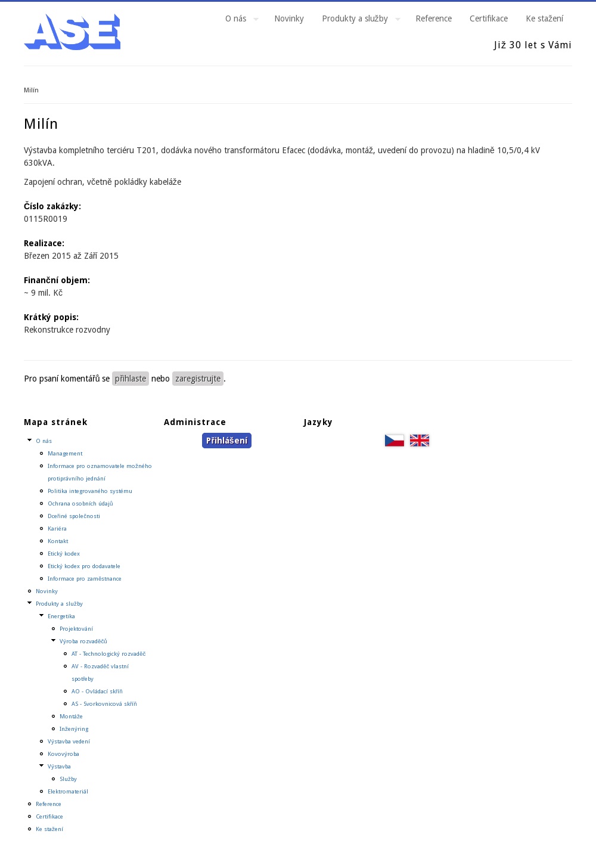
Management (65, 453)
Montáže (71, 716)
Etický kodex (64, 554)
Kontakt (58, 541)
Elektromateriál (68, 791)
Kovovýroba (63, 754)
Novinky (289, 18)
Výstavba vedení (69, 741)
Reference (434, 18)
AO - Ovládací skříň (97, 691)
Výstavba (59, 766)
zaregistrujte (198, 379)
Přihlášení (226, 441)
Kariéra (57, 528)
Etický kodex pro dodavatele (84, 566)
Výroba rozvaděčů (83, 641)
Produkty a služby (357, 20)
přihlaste (131, 379)
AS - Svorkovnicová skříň (104, 704)
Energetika (61, 616)
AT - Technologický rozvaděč (108, 654)
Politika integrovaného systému (90, 491)
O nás (238, 20)
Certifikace (489, 18)
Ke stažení (544, 18)
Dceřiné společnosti (74, 516)
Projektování (76, 629)
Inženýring (74, 729)
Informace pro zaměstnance (85, 579)
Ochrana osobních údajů (80, 503)
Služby (68, 779)
